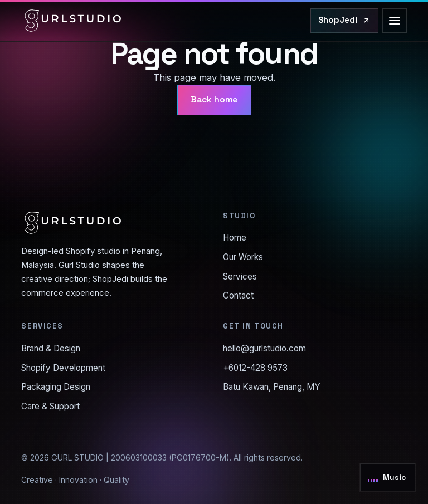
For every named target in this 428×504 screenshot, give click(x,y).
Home (235, 238)
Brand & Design (51, 348)
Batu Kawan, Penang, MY (272, 387)
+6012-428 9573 (255, 368)
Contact (238, 295)
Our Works (243, 257)
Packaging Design (56, 387)
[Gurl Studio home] (73, 21)
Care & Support (50, 406)
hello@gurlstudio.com (264, 348)
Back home (214, 100)
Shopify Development (63, 368)
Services (240, 277)
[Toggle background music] (388, 477)
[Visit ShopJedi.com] (344, 21)
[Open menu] (395, 21)
